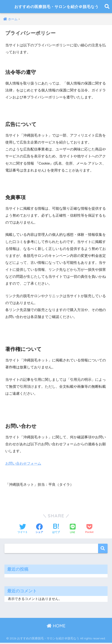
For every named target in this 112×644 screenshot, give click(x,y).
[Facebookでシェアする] (39, 530)
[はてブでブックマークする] (56, 530)
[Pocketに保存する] (89, 530)
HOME (56, 627)
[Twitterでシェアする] (23, 530)
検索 (103, 550)
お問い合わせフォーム (23, 465)
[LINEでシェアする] (73, 530)
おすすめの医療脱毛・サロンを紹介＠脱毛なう (57, 7)
